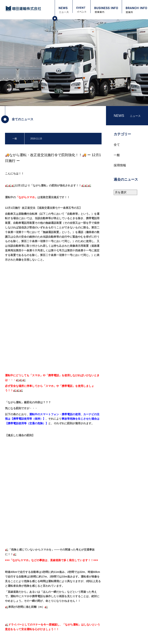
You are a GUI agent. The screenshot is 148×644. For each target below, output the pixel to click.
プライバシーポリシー (21, 638)
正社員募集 (17, 623)
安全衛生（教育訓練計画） (72, 566)
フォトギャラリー (21, 570)
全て (117, 145)
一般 (117, 155)
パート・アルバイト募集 (24, 627)
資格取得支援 (18, 619)
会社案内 (61, 543)
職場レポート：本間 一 (23, 610)
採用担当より (18, 597)
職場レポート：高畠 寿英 (24, 614)
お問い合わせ (18, 576)
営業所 (13, 563)
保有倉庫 (62, 558)
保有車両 (62, 562)
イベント (15, 550)
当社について (18, 602)
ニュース (15, 543)
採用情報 (120, 165)
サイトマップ (47, 638)
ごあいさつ (64, 549)
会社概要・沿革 (66, 553)
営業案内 (15, 557)
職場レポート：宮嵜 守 (23, 606)
